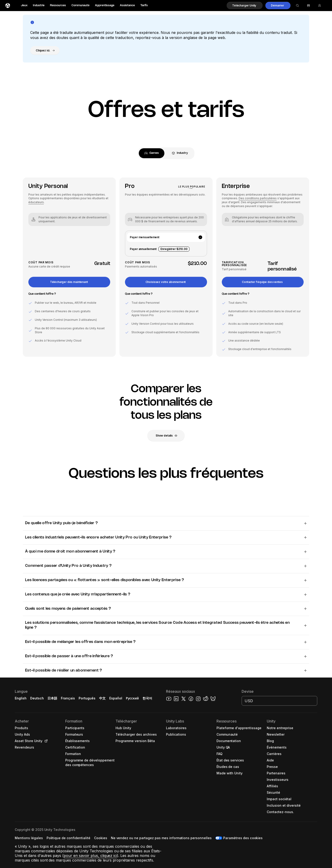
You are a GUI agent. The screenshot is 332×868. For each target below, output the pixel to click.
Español (116, 698)
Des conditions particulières (258, 198)
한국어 (147, 698)
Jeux (24, 5)
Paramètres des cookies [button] (243, 838)
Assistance (127, 5)
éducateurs (36, 202)
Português (87, 698)
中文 (102, 698)
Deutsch (37, 698)
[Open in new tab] (45, 741)
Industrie (39, 5)
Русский (132, 698)
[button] (245, 6)
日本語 (52, 698)
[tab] (152, 153)
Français (68, 698)
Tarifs (144, 5)
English (21, 698)
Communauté (80, 5)
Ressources (58, 5)
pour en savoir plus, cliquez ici (90, 856)
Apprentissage (105, 5)
